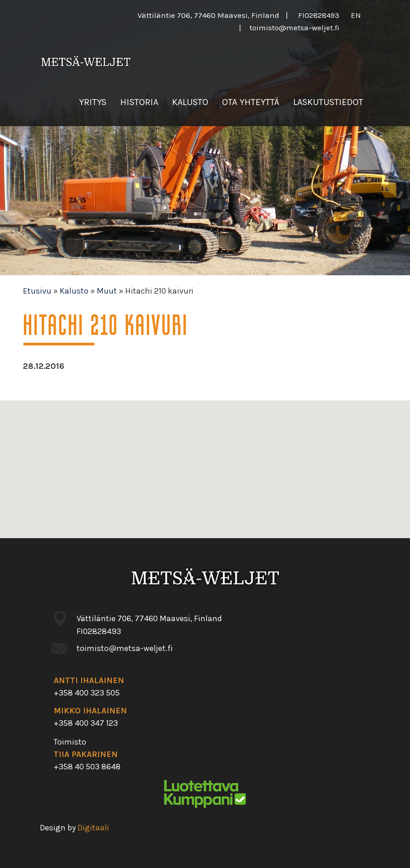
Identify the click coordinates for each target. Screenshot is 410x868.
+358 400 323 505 (87, 693)
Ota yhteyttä (251, 102)
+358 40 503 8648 (87, 767)
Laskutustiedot (328, 102)
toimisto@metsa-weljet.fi (294, 28)
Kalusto (190, 102)
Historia (139, 102)
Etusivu (37, 291)
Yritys (93, 102)
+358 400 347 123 (86, 723)
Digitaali (93, 828)
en (356, 15)
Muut (107, 291)
